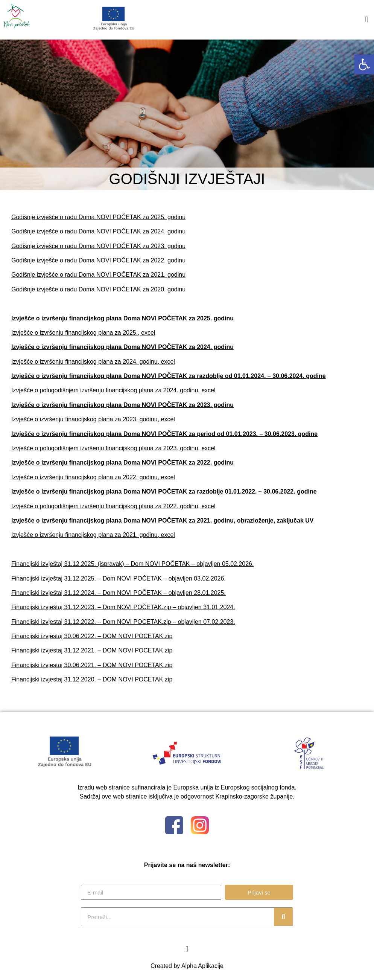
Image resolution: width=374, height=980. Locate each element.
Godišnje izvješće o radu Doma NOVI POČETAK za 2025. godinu (98, 217)
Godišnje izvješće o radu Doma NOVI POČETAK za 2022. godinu (98, 260)
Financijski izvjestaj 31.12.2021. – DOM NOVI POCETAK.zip (92, 650)
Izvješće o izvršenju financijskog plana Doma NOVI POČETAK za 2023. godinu (122, 405)
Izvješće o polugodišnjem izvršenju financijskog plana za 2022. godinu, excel (113, 506)
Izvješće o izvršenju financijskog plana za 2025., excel (83, 333)
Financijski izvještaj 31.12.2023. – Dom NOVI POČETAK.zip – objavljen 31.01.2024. (123, 607)
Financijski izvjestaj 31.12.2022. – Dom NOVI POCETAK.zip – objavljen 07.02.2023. (123, 622)
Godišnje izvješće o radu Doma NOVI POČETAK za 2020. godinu (98, 289)
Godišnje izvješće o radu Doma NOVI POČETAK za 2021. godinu (98, 275)
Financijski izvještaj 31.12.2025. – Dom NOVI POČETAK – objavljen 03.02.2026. (119, 578)
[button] (364, 64)
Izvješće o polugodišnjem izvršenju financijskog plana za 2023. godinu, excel (113, 448)
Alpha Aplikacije (202, 966)
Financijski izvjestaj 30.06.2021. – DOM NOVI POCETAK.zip (92, 665)
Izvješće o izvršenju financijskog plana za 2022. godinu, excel (93, 477)
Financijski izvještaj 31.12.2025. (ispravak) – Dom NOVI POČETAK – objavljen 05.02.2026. (132, 564)
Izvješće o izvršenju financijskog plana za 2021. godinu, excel (93, 535)
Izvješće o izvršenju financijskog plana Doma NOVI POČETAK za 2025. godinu (122, 318)
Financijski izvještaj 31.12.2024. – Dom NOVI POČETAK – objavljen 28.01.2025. (119, 593)
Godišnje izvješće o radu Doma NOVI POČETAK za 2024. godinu (98, 231)
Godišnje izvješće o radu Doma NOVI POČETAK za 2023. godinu (98, 246)
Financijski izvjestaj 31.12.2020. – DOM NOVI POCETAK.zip (92, 679)
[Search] (283, 917)
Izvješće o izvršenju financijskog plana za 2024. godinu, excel (93, 362)
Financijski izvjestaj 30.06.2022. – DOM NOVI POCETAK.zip (92, 636)
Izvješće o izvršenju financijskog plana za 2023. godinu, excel (93, 419)
